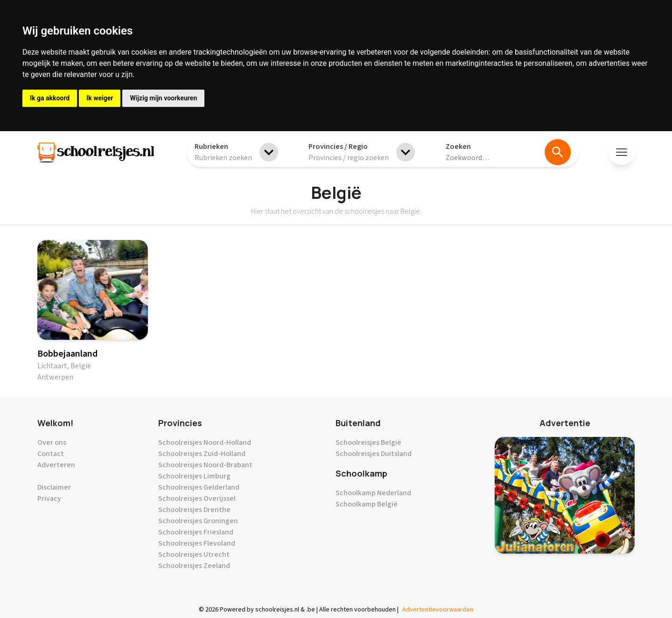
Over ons (52, 442)
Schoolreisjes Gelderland (199, 487)
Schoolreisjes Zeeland (194, 566)
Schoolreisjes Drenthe (194, 510)
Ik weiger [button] (100, 98)
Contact (51, 454)
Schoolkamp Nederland (373, 493)
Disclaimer (54, 487)
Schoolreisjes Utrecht (194, 555)
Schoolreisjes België (368, 442)
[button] (85, 331)
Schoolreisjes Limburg (194, 476)
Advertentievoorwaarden (438, 610)
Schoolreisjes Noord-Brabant (205, 465)
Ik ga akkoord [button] (50, 98)
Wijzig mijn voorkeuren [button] (163, 98)
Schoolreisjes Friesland (196, 532)
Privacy (49, 499)
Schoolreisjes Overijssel (197, 499)
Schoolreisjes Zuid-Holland (202, 454)
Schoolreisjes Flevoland (197, 543)
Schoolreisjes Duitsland (374, 454)
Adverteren (56, 465)
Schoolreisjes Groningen (198, 521)
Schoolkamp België (367, 504)
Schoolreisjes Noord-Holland (205, 442)
